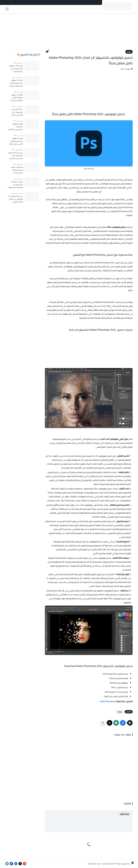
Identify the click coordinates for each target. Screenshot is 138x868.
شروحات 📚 (69, 9)
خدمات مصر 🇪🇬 (81, 9)
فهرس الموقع (73, 3)
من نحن (54, 3)
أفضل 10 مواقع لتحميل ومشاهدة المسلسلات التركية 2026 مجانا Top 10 (16, 83)
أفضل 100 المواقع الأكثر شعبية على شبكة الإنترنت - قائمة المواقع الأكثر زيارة (16, 69)
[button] (123, 723)
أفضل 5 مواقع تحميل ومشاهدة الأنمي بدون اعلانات (16, 141)
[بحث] (7, 9)
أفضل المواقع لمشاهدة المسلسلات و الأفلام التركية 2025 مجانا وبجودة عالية (16, 127)
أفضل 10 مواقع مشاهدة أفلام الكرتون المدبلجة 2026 (17, 98)
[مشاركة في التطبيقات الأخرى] (103, 723)
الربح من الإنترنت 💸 (20, 9)
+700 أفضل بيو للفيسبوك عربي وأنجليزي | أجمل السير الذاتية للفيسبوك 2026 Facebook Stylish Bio (15, 112)
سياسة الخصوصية (94, 3)
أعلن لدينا (62, 3)
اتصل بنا (83, 3)
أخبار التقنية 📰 (94, 9)
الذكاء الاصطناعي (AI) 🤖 (38, 9)
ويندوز (129, 52)
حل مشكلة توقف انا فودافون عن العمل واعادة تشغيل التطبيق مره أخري (15, 199)
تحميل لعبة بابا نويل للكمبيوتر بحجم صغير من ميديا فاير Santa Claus (16, 156)
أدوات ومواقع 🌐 (56, 9)
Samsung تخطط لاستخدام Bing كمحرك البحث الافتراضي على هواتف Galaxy (17, 170)
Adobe (112, 678)
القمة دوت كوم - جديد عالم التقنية (101, 864)
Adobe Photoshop (107, 701)
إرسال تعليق (124, 814)
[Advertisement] (69, 33)
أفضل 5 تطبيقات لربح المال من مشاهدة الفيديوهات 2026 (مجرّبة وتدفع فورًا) (15, 185)
